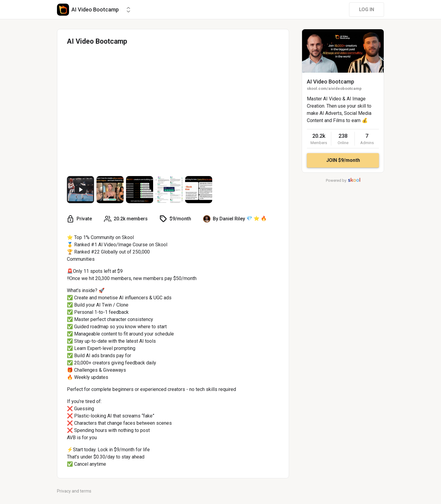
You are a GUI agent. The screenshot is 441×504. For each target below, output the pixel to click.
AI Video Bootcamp (331, 82)
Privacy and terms (74, 491)
